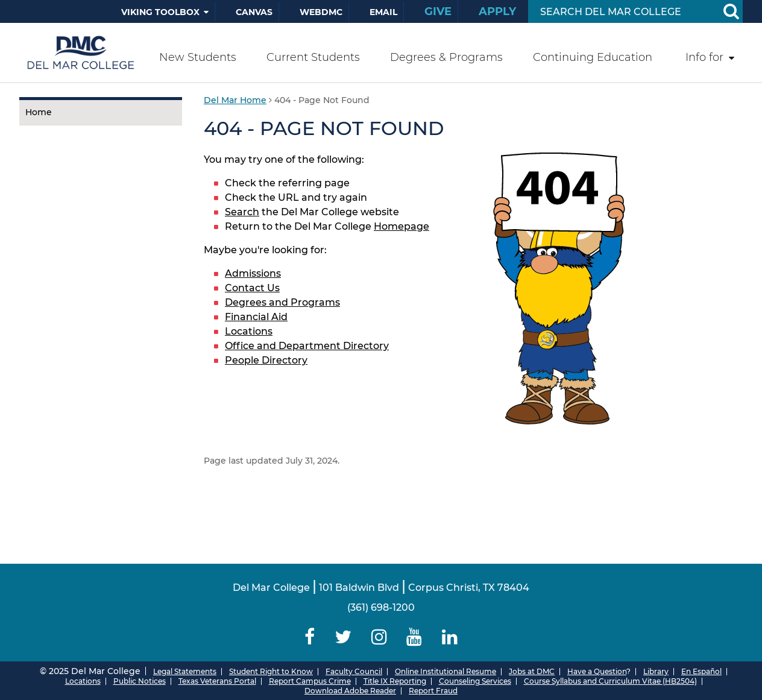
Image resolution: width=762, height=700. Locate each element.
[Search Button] (731, 11)
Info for (704, 57)
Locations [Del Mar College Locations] (83, 681)
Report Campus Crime (310, 681)
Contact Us (252, 288)
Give (438, 11)
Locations (249, 331)
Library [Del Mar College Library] (656, 671)
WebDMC (321, 12)
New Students (198, 57)
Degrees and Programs (282, 302)
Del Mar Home (235, 100)
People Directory (266, 360)
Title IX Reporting (395, 681)
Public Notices (140, 681)
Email (383, 12)
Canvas (254, 12)
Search (242, 212)
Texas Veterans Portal (217, 681)
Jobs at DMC (532, 671)
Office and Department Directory (307, 346)
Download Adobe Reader (350, 691)
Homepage (401, 226)
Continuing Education (593, 57)
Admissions (253, 273)
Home (39, 112)
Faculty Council (354, 671)
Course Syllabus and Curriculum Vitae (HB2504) (610, 681)
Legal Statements (185, 671)
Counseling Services (475, 681)
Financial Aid (256, 317)
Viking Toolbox (160, 12)
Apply (497, 11)
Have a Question (597, 671)
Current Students (313, 57)
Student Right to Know (271, 671)
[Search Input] (621, 12)
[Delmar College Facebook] (310, 637)
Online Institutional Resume (446, 671)
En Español (701, 671)
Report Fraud (433, 691)
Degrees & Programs (446, 57)
